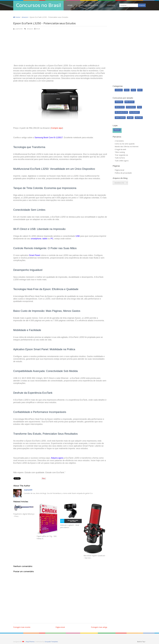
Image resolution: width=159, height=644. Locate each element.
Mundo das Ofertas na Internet (127, 146)
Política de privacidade (88, 5)
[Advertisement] (60, 47)
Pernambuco (131, 107)
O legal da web (120, 149)
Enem (140, 90)
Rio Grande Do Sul (121, 112)
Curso (127, 90)
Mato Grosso (129, 102)
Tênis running (120, 152)
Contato (111, 5)
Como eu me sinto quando (125, 144)
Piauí (139, 107)
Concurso (119, 90)
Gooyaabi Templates (51, 642)
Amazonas (119, 102)
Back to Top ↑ (141, 642)
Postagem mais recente (22, 627)
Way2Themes (30, 642)
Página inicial (60, 627)
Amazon (25, 17)
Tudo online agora (122, 161)
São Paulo (139, 117)
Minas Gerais (120, 107)
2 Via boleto (119, 141)
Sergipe (130, 117)
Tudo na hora (120, 158)
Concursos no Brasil (38, 5)
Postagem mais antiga (99, 627)
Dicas (133, 90)
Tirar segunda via (121, 155)
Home (70, 5)
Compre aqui (57, 128)
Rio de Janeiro (134, 112)
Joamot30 (19, 29)
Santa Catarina (120, 117)
